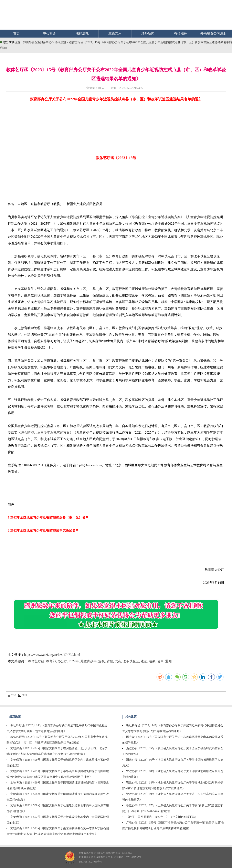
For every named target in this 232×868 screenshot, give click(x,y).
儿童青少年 (88, 661)
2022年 (74, 661)
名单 (160, 661)
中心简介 (49, 33)
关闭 (23, 695)
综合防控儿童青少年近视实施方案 (156, 217)
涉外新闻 (148, 33)
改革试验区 (131, 661)
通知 (168, 661)
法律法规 (82, 33)
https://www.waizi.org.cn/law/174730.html (52, 655)
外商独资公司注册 (213, 33)
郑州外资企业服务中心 (37, 42)
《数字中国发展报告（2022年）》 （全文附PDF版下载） (162, 817)
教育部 (51, 661)
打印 (12, 695)
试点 (118, 661)
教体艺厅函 (36, 661)
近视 (102, 661)
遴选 (144, 661)
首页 (17, 33)
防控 (110, 661)
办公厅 (62, 661)
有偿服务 (181, 33)
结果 (152, 661)
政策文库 (115, 33)
